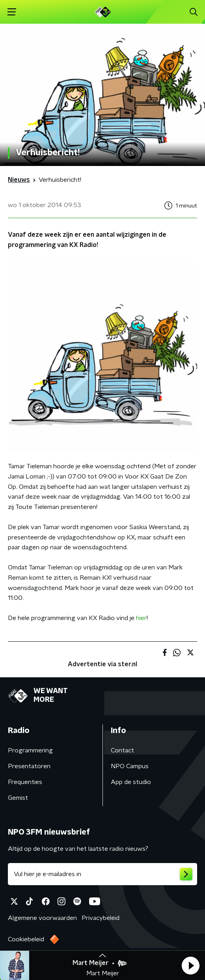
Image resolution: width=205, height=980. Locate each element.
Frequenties (25, 782)
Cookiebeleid (26, 939)
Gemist (18, 798)
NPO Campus (130, 766)
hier (141, 618)
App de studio (131, 782)
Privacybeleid (101, 918)
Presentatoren (29, 766)
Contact (122, 750)
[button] (190, 965)
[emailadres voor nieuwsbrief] (102, 874)
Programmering (30, 750)
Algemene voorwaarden (42, 918)
